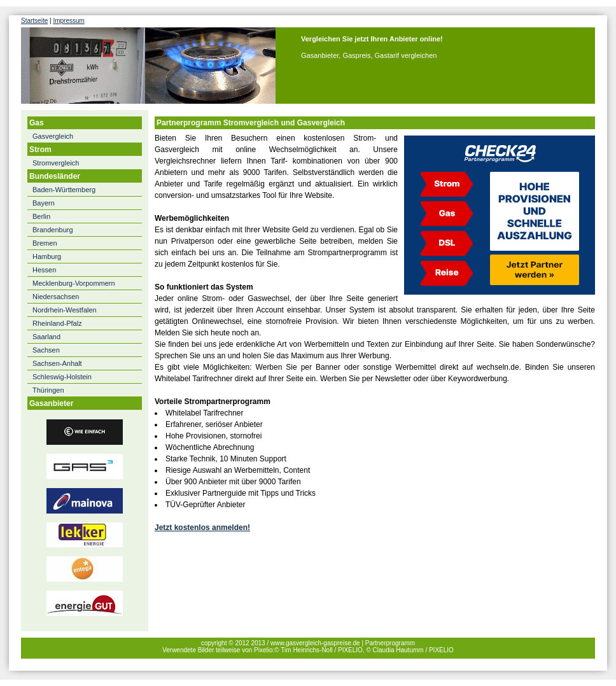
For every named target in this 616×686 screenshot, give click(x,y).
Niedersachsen (56, 297)
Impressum (68, 21)
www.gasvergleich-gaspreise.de (315, 643)
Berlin (41, 216)
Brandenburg (53, 230)
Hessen (44, 270)
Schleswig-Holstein (62, 377)
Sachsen (46, 350)
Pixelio (263, 650)
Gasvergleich (53, 136)
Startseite (34, 21)
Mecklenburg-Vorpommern (74, 283)
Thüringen (48, 390)
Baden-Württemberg (64, 190)
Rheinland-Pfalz (57, 323)
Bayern (44, 203)
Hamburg (47, 256)
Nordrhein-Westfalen (65, 310)
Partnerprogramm (390, 643)
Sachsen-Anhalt (57, 363)
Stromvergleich (56, 163)
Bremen (45, 243)
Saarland (46, 337)
